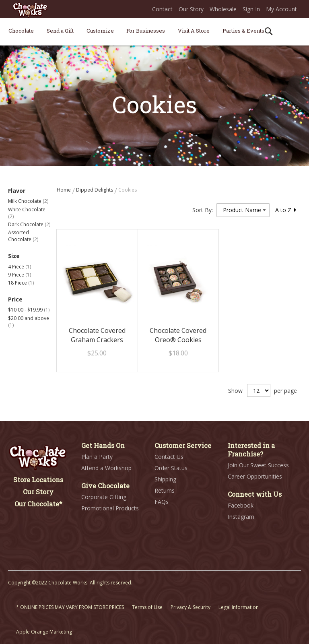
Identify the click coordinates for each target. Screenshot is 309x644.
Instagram (241, 517)
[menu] (154, 32)
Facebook (241, 505)
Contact (162, 9)
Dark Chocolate (29, 224)
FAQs (162, 502)
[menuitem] (21, 31)
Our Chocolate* (38, 504)
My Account (281, 9)
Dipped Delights (95, 190)
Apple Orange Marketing (44, 632)
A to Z (286, 210)
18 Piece (21, 283)
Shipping (165, 479)
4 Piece (20, 267)
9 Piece (20, 275)
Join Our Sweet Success (258, 465)
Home (64, 190)
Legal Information (239, 607)
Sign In (251, 9)
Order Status (171, 468)
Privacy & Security (191, 607)
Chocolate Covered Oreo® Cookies (178, 335)
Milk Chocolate (28, 201)
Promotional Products (110, 508)
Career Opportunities (255, 476)
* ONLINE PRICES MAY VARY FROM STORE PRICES (70, 607)
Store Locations (38, 480)
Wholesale (223, 9)
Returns (165, 490)
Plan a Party (97, 457)
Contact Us (169, 457)
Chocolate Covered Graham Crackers (97, 335)
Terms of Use (147, 607)
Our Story (191, 9)
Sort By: (203, 210)
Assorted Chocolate (23, 236)
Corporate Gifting (104, 497)
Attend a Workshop (106, 468)
